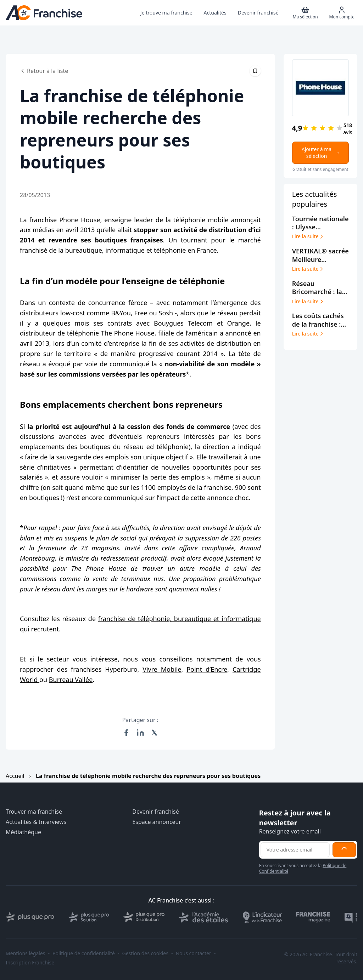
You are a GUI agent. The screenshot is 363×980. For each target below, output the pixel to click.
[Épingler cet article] (255, 71)
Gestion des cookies (145, 953)
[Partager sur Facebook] (126, 733)
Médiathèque (23, 832)
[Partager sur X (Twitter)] (155, 733)
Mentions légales (26, 953)
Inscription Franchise (30, 963)
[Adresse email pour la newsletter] (295, 850)
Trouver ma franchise (34, 812)
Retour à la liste (44, 71)
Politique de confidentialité (84, 953)
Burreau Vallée (71, 680)
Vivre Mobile (162, 669)
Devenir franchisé (155, 812)
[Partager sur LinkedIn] (140, 733)
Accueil (15, 776)
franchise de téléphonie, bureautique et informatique (180, 619)
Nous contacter (193, 953)
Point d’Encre (207, 669)
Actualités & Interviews (36, 822)
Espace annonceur (157, 822)
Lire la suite (308, 236)
